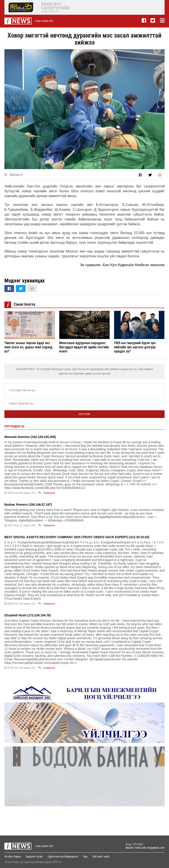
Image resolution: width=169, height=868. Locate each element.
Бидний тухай (34, 856)
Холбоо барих (13, 856)
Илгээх (84, 414)
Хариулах (49, 493)
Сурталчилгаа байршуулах (63, 856)
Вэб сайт (98, 856)
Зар (85, 856)
